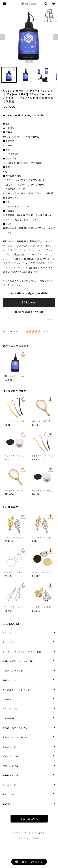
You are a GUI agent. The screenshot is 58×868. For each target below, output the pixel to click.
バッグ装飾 (8, 718)
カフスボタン (9, 642)
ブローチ (7, 699)
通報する (51, 320)
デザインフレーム (11, 756)
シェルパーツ (9, 747)
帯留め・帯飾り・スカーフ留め (18, 661)
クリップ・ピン (10, 709)
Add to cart (29, 303)
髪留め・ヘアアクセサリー (16, 728)
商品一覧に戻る (29, 819)
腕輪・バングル (11, 766)
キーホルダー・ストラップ (16, 690)
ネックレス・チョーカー (15, 737)
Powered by (29, 838)
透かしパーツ (9, 794)
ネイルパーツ (9, 785)
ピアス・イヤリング (13, 671)
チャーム (7, 633)
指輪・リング (9, 680)
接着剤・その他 (11, 775)
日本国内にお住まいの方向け (29, 312)
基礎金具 (7, 804)
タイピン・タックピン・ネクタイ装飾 (22, 652)
